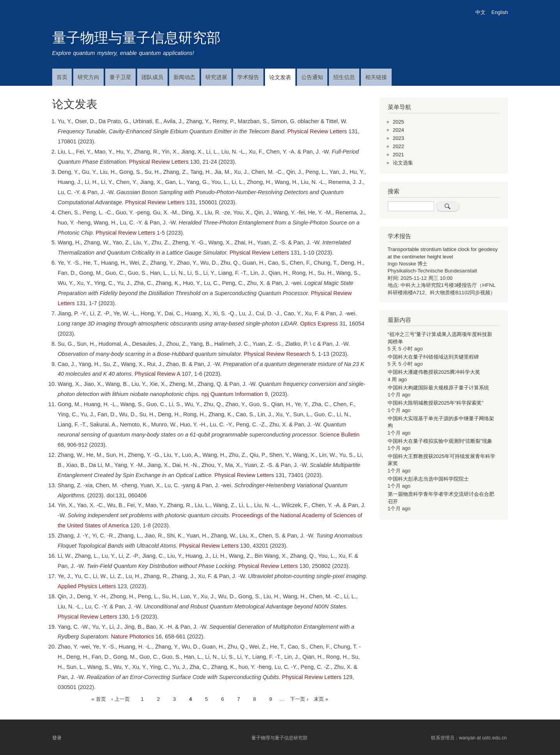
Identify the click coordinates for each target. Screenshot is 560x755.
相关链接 (376, 77)
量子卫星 (120, 77)
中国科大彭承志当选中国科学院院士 (428, 479)
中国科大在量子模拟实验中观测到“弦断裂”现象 (440, 441)
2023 (398, 138)
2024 (398, 130)
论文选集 (403, 163)
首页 (62, 77)
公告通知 (312, 77)
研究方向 (88, 77)
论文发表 (280, 77)
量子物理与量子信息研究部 (136, 38)
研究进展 (216, 77)
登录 (57, 737)
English (500, 12)
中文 (481, 12)
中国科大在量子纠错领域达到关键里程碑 (433, 357)
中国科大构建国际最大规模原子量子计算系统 (438, 388)
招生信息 (344, 77)
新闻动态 (184, 77)
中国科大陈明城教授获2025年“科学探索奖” (436, 403)
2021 (398, 155)
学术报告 (248, 77)
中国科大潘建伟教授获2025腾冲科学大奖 (434, 372)
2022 (398, 146)
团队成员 (152, 77)
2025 (398, 122)
